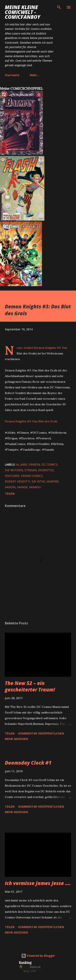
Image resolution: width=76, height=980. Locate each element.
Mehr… (35, 75)
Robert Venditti (17, 481)
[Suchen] (59, 7)
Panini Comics (32, 476)
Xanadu (35, 487)
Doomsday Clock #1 (28, 763)
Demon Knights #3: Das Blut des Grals (31, 421)
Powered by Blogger (38, 956)
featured (12, 476)
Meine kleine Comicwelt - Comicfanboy (23, 12)
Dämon (34, 464)
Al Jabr (22, 464)
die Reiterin (14, 470)
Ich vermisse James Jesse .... (38, 883)
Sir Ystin (38, 481)
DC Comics (49, 464)
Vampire (52, 481)
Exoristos (46, 470)
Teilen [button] (10, 494)
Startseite (12, 75)
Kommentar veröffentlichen (41, 733)
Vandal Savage (16, 487)
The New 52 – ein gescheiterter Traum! (30, 686)
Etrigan (31, 470)
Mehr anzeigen (16, 739)
